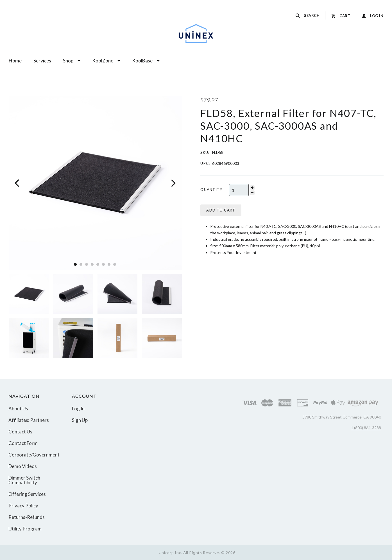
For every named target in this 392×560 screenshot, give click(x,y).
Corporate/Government (34, 455)
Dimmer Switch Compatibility (24, 480)
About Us (18, 409)
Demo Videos (23, 466)
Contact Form (23, 443)
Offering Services (27, 494)
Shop (68, 61)
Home (15, 61)
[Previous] (18, 183)
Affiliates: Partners (29, 420)
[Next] (173, 183)
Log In (78, 409)
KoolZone (103, 61)
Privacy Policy (23, 506)
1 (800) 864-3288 (366, 428)
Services (42, 61)
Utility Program (25, 528)
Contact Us (20, 432)
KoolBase (142, 61)
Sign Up (80, 420)
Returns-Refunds (27, 517)
